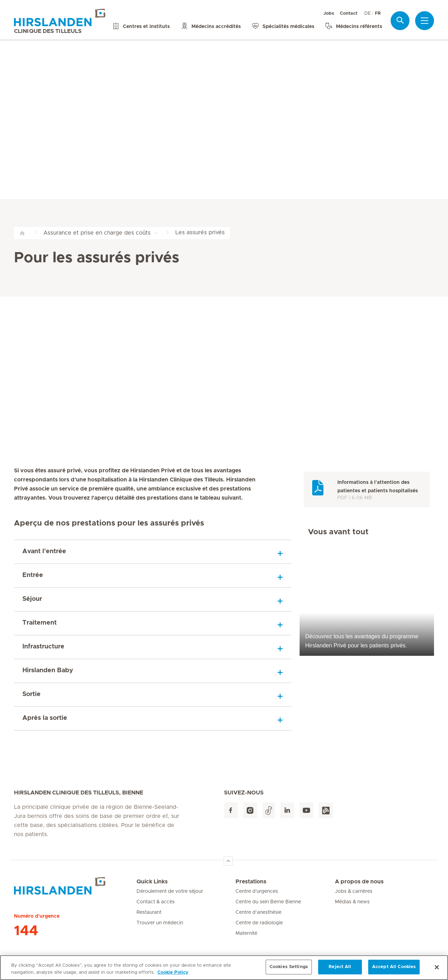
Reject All (340, 968)
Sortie (31, 694)
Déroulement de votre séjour (170, 891)
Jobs (329, 13)
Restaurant (149, 912)
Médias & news (352, 902)
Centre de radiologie (259, 923)
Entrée (33, 575)
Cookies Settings (289, 968)
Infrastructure (43, 647)
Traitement (40, 623)
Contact (349, 13)
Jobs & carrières (354, 891)
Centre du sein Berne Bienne (268, 902)
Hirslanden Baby (48, 670)
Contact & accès (156, 902)
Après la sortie (45, 718)
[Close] (437, 968)
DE (367, 13)
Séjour (32, 599)
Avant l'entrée (44, 551)
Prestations (251, 882)
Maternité (246, 933)
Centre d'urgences (257, 891)
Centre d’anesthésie (258, 912)
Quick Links (152, 882)
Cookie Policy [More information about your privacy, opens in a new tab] (173, 974)
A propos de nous (359, 882)
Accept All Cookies (394, 968)
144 (26, 931)
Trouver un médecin (160, 923)
